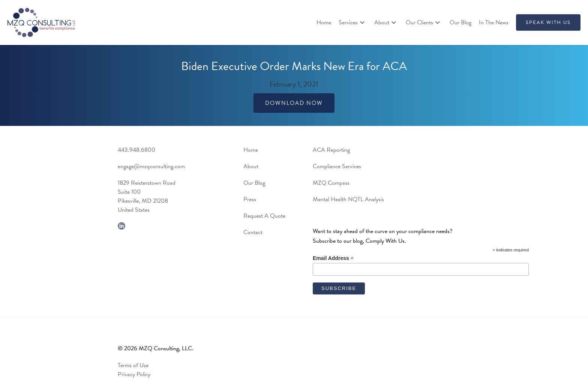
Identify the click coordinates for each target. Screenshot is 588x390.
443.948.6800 (136, 150)
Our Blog (460, 22)
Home (324, 22)
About (251, 166)
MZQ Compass (331, 183)
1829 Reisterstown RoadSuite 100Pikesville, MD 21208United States (147, 196)
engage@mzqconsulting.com (151, 166)
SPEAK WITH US (548, 22)
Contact (253, 232)
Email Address (333, 258)
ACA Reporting (331, 150)
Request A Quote (264, 216)
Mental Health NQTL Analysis (348, 199)
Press (250, 199)
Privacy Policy (134, 374)
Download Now (294, 103)
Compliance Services (337, 166)
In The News (494, 22)
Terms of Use (133, 365)
